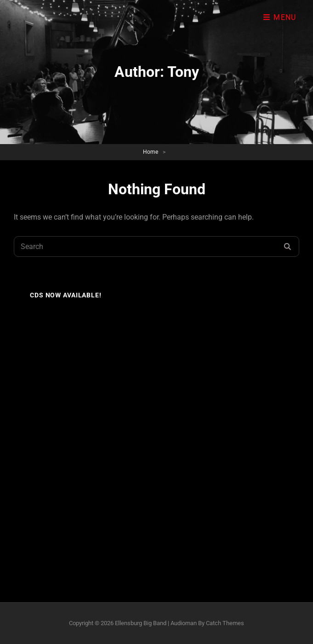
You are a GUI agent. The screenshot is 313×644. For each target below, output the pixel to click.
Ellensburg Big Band (141, 623)
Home (151, 152)
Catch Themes (225, 623)
